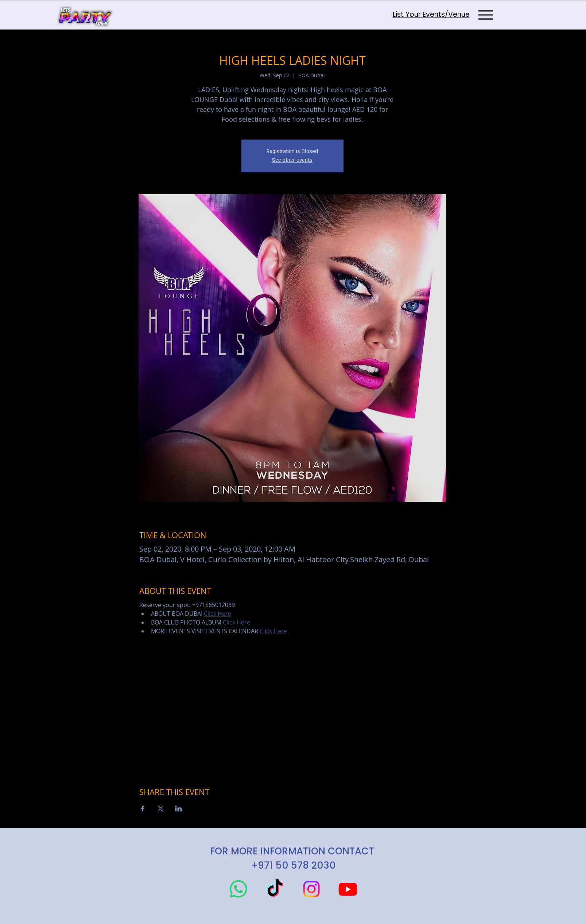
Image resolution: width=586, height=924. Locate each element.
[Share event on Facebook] (143, 808)
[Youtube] (348, 889)
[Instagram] (311, 889)
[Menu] (486, 15)
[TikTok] (275, 889)
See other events (292, 160)
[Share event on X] (161, 808)
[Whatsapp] (238, 889)
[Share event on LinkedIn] (178, 808)
